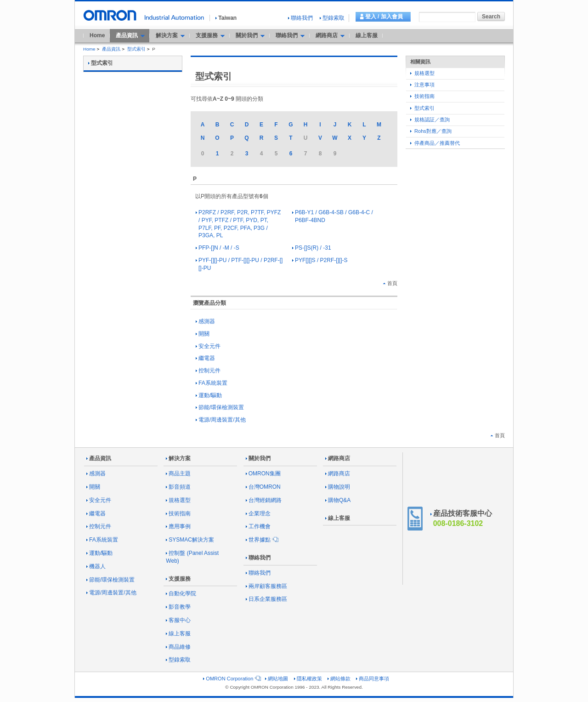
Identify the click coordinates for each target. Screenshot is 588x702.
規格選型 (422, 73)
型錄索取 (332, 18)
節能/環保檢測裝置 (220, 407)
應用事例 (178, 526)
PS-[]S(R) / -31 (312, 248)
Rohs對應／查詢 (431, 131)
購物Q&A (338, 500)
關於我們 (258, 458)
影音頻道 (178, 487)
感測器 (205, 321)
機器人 (96, 566)
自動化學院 (181, 594)
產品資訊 (111, 49)
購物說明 (338, 487)
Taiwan (226, 18)
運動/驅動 (209, 395)
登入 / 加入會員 (384, 17)
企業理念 (258, 514)
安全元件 (208, 346)
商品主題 (178, 474)
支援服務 (178, 579)
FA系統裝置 (212, 383)
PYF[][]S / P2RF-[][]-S (320, 260)
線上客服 (367, 35)
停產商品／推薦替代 (435, 143)
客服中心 (178, 620)
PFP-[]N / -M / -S (218, 248)
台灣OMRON (263, 487)
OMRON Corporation (231, 679)
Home (97, 35)
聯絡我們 (300, 18)
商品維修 (178, 647)
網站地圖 (277, 679)
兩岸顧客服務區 (266, 586)
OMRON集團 (263, 474)
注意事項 (422, 85)
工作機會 (258, 526)
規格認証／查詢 (430, 120)
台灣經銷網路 (264, 500)
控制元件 (208, 371)
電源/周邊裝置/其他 (221, 420)
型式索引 (136, 49)
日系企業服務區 (266, 599)
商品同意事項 (373, 679)
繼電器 (205, 358)
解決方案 (178, 458)
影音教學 (178, 607)
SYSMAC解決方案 (190, 540)
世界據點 (261, 540)
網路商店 (338, 458)
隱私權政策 (308, 679)
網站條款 (339, 679)
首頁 (390, 283)
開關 (203, 334)
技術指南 (422, 96)
